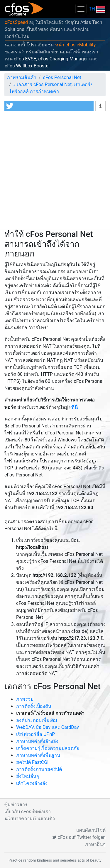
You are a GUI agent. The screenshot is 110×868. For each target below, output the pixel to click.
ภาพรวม (25, 699)
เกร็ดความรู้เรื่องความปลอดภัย (48, 748)
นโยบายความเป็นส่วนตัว (30, 819)
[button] (49, 106)
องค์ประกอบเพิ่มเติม (37, 720)
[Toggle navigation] (81, 9)
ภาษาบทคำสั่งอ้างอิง (37, 741)
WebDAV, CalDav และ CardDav (48, 727)
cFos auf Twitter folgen (79, 837)
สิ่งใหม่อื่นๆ (28, 776)
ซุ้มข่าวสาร (16, 805)
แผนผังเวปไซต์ (91, 830)
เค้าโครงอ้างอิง (32, 783)
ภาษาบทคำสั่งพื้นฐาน (38, 755)
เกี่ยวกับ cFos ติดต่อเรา (28, 812)
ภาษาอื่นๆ (95, 844)
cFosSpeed (16, 22)
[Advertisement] (55, 172)
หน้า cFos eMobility (75, 45)
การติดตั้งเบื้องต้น (34, 706)
